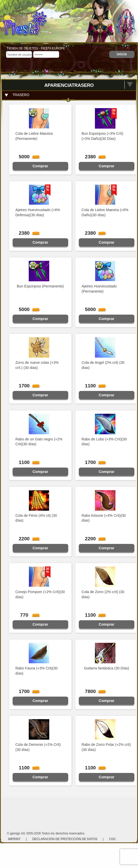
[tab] (69, 95)
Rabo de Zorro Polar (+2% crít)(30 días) (106, 747)
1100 (93, 386)
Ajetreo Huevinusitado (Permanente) (99, 289)
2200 (27, 539)
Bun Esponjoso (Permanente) (40, 286)
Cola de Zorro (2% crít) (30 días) (103, 594)
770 (28, 615)
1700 (27, 386)
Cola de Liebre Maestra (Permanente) (34, 136)
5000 (27, 157)
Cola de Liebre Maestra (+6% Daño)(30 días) (105, 212)
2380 (93, 157)
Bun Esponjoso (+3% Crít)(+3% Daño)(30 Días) (102, 136)
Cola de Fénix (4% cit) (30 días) (36, 518)
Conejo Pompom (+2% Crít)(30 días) (40, 594)
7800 (93, 691)
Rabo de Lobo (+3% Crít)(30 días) (104, 442)
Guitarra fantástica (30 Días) (106, 668)
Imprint (15, 839)
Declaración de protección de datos (65, 839)
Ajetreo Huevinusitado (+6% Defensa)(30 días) (38, 212)
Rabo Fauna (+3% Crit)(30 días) (37, 671)
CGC (112, 839)
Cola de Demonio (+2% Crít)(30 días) (38, 747)
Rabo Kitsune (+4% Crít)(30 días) (104, 518)
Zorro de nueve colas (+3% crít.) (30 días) (37, 365)
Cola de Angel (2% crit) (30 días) (103, 365)
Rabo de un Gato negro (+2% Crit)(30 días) (39, 442)
